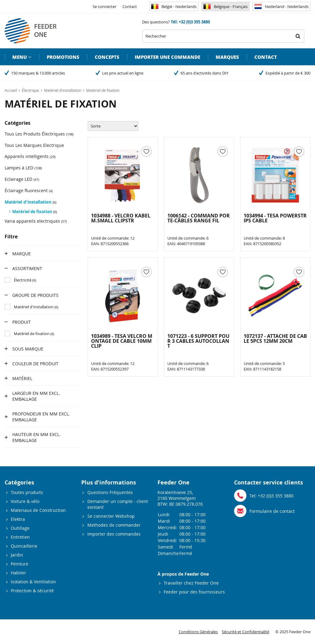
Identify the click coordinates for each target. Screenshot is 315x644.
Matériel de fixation (35, 212)
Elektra (18, 519)
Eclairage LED (22, 179)
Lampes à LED (23, 168)
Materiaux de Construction (38, 510)
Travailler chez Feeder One (191, 583)
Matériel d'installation (30, 202)
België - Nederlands (174, 6)
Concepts (107, 57)
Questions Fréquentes (110, 492)
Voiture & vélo (25, 501)
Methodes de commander (114, 525)
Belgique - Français (225, 6)
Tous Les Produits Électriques (39, 134)
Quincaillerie (24, 546)
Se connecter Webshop (111, 516)
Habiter (18, 573)
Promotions (63, 57)
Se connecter (104, 6)
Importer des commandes (114, 534)
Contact (130, 6)
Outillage (20, 528)
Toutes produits (27, 492)
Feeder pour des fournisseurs (194, 592)
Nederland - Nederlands (281, 6)
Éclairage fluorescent (29, 190)
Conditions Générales (198, 632)
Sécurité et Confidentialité (245, 632)
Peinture (20, 564)
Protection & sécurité (32, 591)
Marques (227, 57)
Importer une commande (167, 57)
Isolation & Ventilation (33, 582)
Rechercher (298, 36)
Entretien (20, 537)
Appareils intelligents (30, 156)
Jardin (17, 555)
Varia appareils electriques (36, 221)
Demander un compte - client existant (118, 504)
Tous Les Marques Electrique (34, 145)
